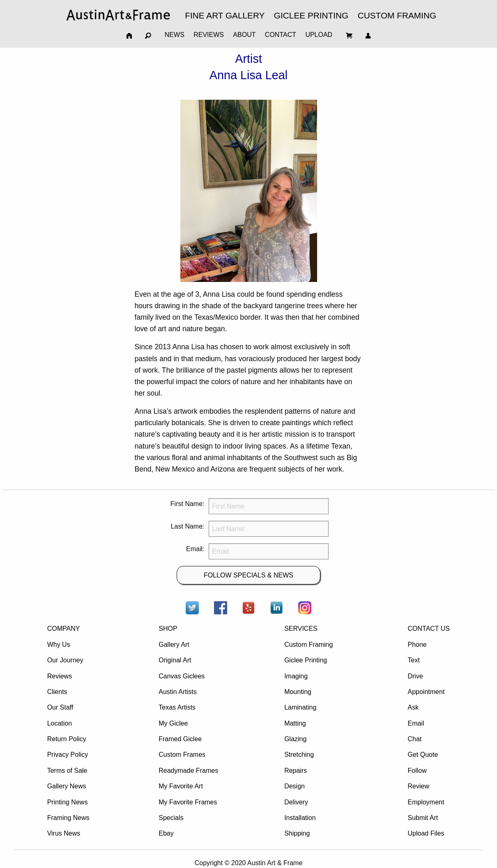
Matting (295, 723)
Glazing (295, 739)
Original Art (175, 660)
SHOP (168, 629)
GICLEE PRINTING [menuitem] (311, 15)
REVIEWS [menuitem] (209, 35)
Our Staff (60, 707)
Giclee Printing (306, 660)
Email (416, 723)
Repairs (296, 771)
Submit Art (423, 818)
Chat (414, 739)
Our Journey (65, 660)
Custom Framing (308, 645)
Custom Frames (182, 755)
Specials (171, 818)
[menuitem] (118, 15)
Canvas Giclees (182, 676)
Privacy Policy (68, 755)
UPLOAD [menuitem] (319, 35)
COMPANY (64, 629)
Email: (195, 549)
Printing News (68, 802)
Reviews (60, 676)
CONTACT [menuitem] (281, 35)
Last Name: (188, 526)
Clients (57, 692)
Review (418, 786)
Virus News (64, 833)
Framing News (68, 818)
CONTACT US (429, 629)
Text (413, 660)
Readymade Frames (188, 771)
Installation (300, 818)
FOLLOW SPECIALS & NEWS (248, 575)
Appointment (426, 692)
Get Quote (423, 755)
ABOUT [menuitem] (244, 35)
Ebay (166, 833)
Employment (426, 802)
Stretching (299, 755)
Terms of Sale (67, 771)
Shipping (297, 833)
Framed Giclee (180, 739)
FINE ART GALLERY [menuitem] (225, 15)
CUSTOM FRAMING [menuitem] (397, 15)
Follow (417, 771)
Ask (413, 707)
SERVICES (301, 629)
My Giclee (173, 723)
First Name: (188, 504)
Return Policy (67, 739)
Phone (417, 645)
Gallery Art (174, 645)
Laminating (300, 707)
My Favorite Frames (188, 802)
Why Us (59, 645)
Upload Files (426, 833)
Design (295, 786)
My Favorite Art (181, 786)
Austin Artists (177, 692)
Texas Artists (177, 707)
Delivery (296, 802)
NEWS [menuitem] (175, 35)
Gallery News (67, 786)
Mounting (298, 692)
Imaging (296, 676)
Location (60, 723)
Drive (415, 676)
